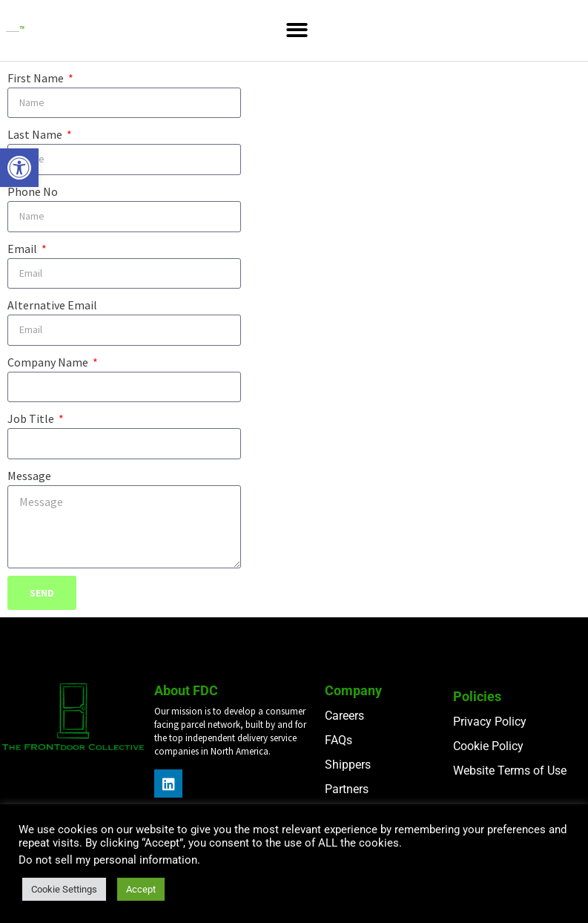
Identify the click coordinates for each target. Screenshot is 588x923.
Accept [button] (141, 889)
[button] (19, 168)
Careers (344, 716)
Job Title (32, 418)
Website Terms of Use (510, 771)
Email (23, 249)
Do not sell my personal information (108, 860)
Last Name (36, 134)
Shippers (348, 765)
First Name (37, 78)
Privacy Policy (490, 722)
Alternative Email (52, 305)
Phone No (33, 191)
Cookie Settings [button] (64, 889)
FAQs (338, 740)
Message (29, 476)
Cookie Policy (488, 746)
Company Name (49, 362)
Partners (347, 789)
